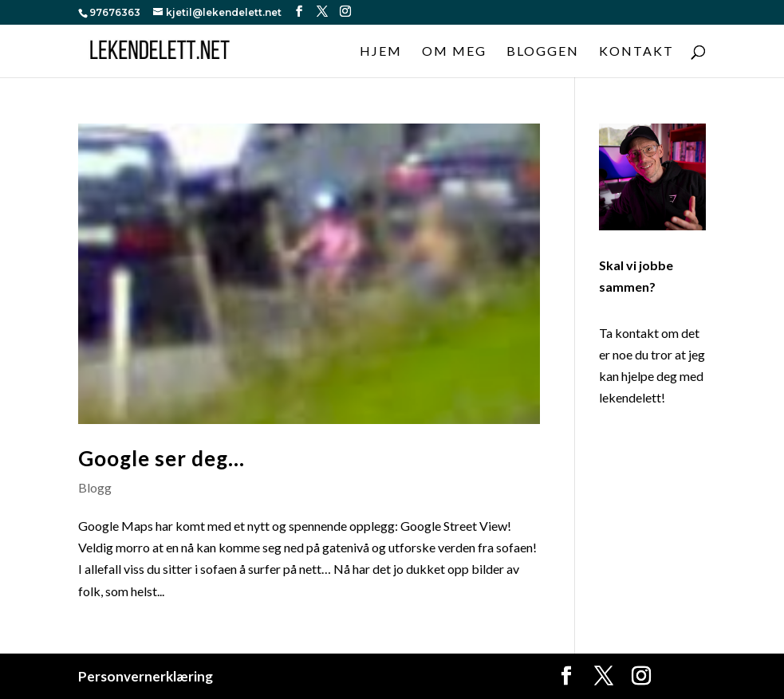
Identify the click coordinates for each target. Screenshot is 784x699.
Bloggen (543, 52)
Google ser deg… (162, 458)
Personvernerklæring (146, 676)
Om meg (454, 52)
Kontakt (636, 52)
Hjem (381, 52)
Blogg (95, 487)
